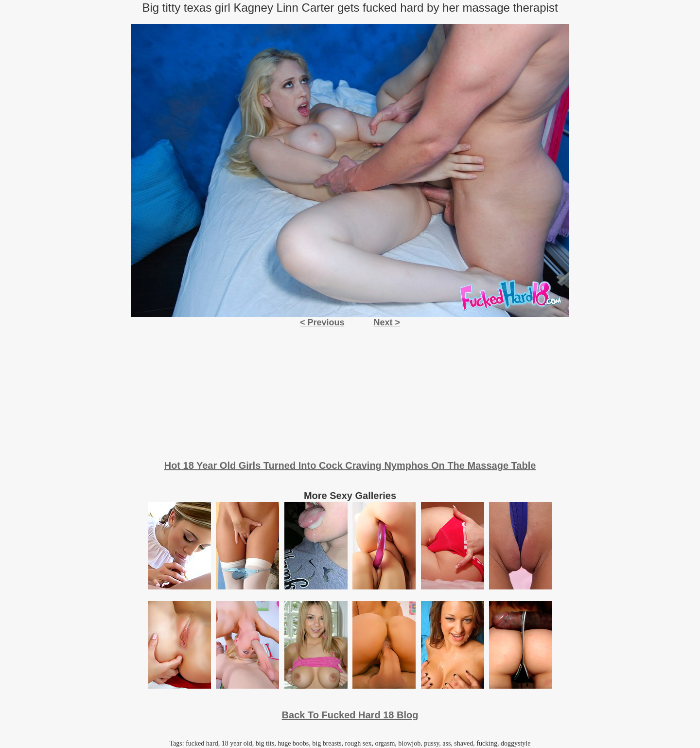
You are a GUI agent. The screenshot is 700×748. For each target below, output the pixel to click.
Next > (387, 322)
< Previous (322, 322)
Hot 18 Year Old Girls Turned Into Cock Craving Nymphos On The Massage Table (350, 465)
